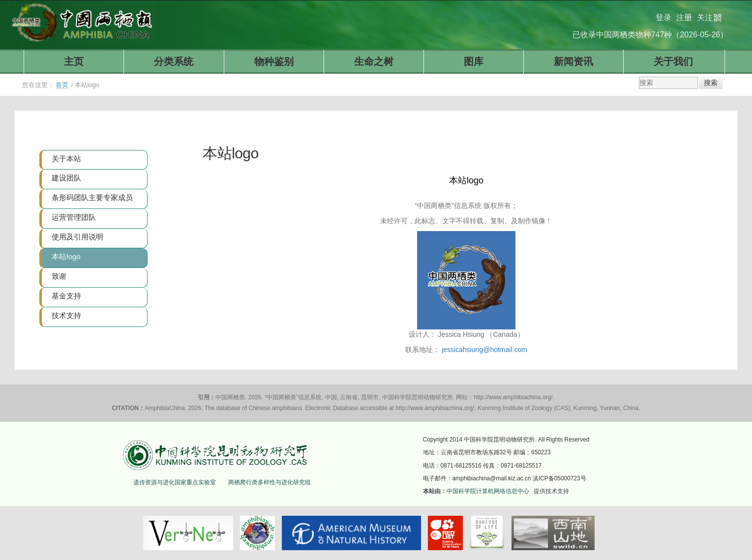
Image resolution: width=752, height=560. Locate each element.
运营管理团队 (74, 217)
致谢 (59, 276)
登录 (663, 14)
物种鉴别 (274, 61)
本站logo (66, 256)
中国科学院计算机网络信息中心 (488, 491)
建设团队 (66, 178)
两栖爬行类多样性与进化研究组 (270, 482)
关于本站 (66, 159)
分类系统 (174, 61)
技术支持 (66, 315)
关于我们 (673, 61)
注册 (684, 14)
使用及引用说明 (77, 237)
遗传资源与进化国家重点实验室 (175, 482)
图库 (474, 61)
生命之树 (374, 61)
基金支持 (66, 296)
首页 (62, 85)
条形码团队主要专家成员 (92, 197)
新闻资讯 (573, 61)
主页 (74, 61)
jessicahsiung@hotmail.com (484, 350)
